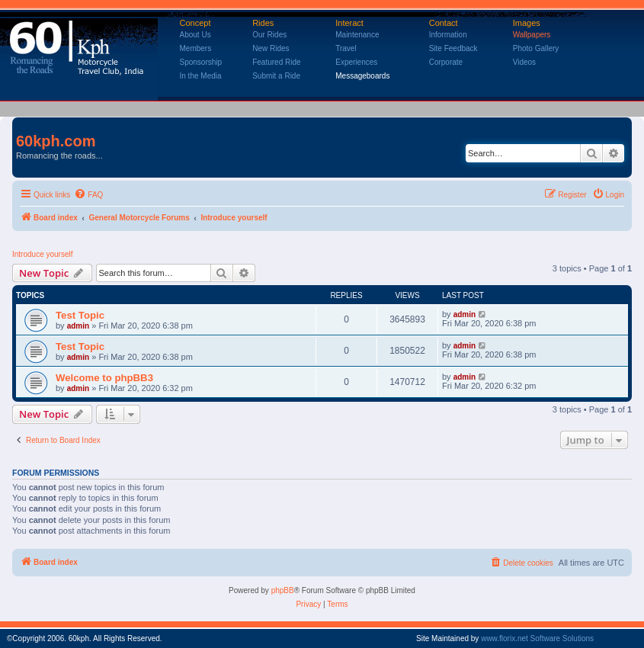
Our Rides (269, 35)
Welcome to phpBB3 (104, 378)
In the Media (201, 76)
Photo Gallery (536, 48)
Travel (346, 48)
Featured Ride (276, 62)
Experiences (356, 62)
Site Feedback (453, 48)
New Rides (271, 48)
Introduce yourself (43, 254)
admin (78, 326)
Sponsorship (201, 62)
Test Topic (80, 315)
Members (196, 48)
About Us (195, 35)
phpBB (283, 590)
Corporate (446, 62)
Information (448, 35)
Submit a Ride (276, 76)
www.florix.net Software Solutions (537, 638)
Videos (524, 62)
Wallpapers (532, 35)
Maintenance (357, 35)
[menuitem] (88, 195)
